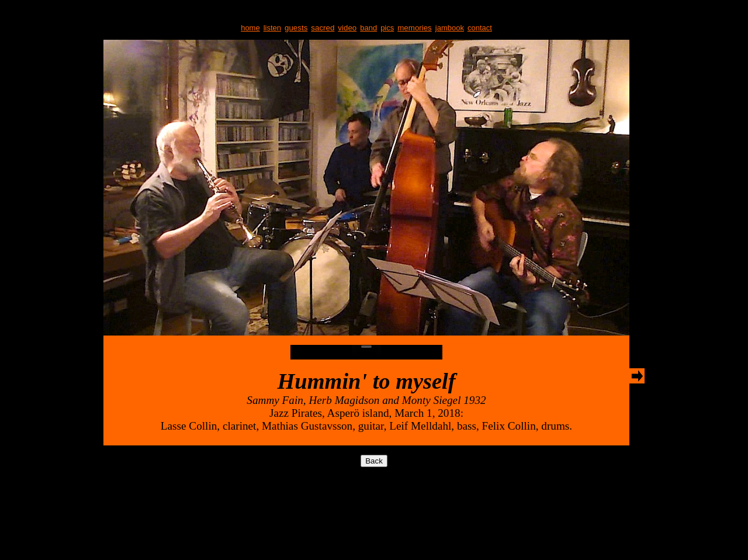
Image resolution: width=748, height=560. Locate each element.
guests (296, 28)
